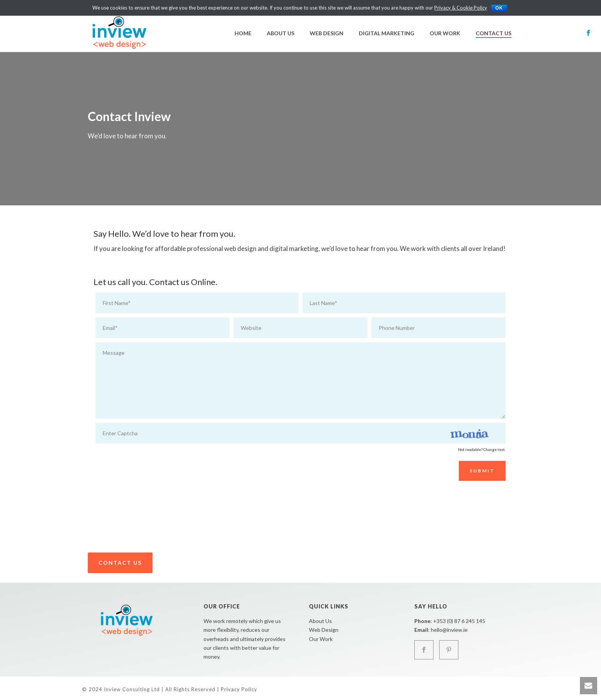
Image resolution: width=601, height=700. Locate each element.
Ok (499, 8)
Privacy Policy (239, 689)
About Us (281, 33)
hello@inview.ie (449, 630)
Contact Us (493, 33)
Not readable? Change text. (482, 449)
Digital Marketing (387, 33)
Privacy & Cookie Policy (461, 8)
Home (243, 33)
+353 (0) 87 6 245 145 (459, 621)
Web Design (327, 33)
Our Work (445, 33)
